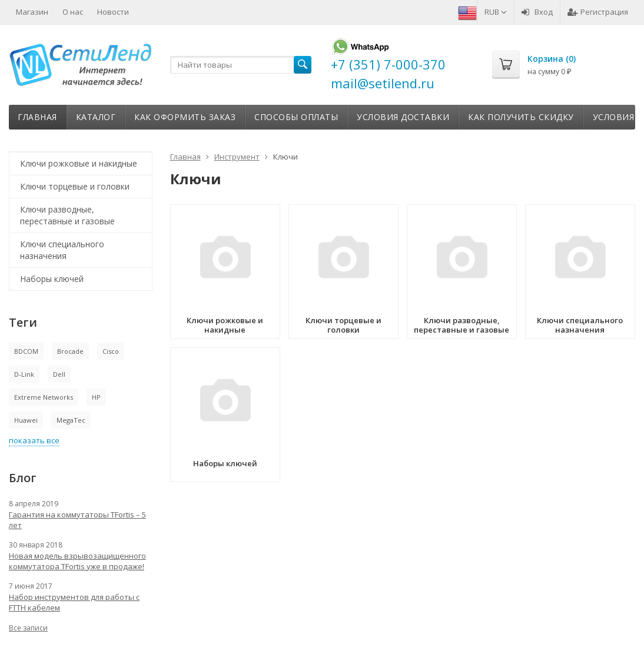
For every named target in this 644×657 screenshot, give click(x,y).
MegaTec (71, 420)
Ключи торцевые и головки (75, 186)
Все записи (28, 628)
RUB (496, 12)
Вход (537, 12)
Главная (37, 117)
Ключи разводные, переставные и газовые (67, 215)
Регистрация (598, 12)
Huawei (26, 420)
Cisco (111, 351)
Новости (113, 12)
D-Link (24, 374)
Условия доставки (403, 117)
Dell (59, 374)
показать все (34, 440)
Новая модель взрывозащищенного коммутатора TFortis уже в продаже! (77, 561)
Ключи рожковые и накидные (79, 163)
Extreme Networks (44, 397)
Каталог (96, 117)
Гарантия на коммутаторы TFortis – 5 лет (77, 520)
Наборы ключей (52, 279)
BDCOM (26, 351)
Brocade (70, 351)
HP (96, 397)
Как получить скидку (521, 117)
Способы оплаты (296, 117)
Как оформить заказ (185, 117)
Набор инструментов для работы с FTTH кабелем (74, 602)
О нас (73, 12)
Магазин (32, 12)
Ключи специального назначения (62, 250)
